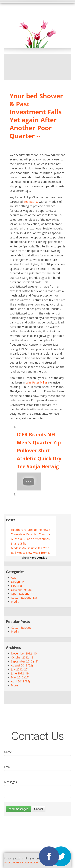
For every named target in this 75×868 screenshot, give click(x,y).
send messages (18, 809)
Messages (10, 782)
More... (16, 685)
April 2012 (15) (20, 681)
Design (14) (18, 582)
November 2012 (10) (24, 653)
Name (8, 752)
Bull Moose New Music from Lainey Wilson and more (31, 553)
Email (8, 767)
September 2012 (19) (25, 661)
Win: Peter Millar (37, 382)
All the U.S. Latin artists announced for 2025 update (31, 539)
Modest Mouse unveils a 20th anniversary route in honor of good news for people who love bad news (31, 548)
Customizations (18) (24, 598)
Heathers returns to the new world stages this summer (31, 530)
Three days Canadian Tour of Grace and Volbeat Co (31, 534)
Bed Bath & (31, 202)
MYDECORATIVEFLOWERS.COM (21, 862)
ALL (13, 578)
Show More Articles (34, 558)
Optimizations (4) (22, 594)
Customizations (21, 627)
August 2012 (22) (22, 665)
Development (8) (22, 590)
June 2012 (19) (20, 673)
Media (15, 602)
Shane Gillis (18, 543)
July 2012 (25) (20, 669)
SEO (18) (16, 586)
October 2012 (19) (23, 657)
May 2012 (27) (20, 677)
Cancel (39, 809)
